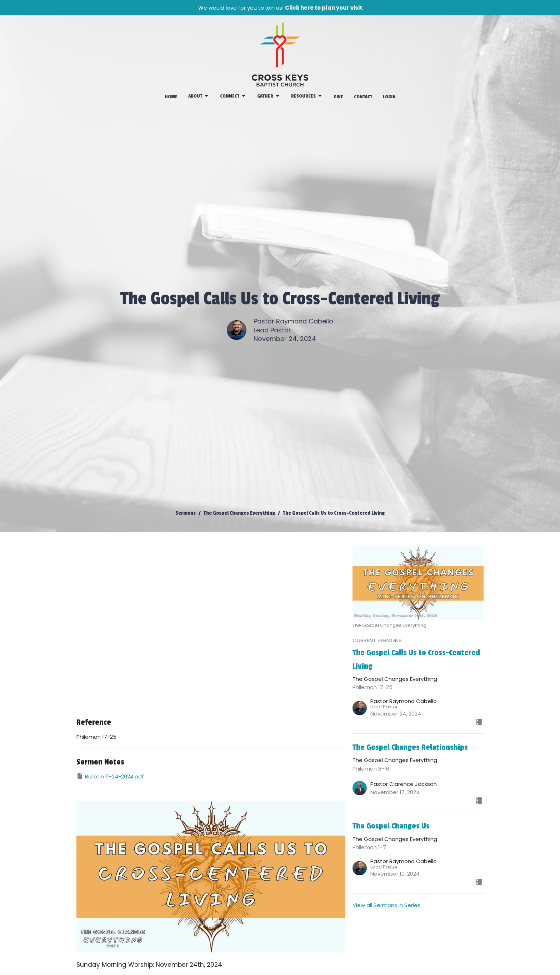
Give (338, 97)
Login (389, 97)
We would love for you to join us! (281, 8)
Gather (269, 96)
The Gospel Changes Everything (239, 513)
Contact (363, 97)
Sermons (186, 513)
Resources (307, 96)
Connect (233, 96)
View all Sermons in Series (386, 905)
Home (171, 97)
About (199, 96)
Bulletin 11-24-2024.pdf (110, 776)
